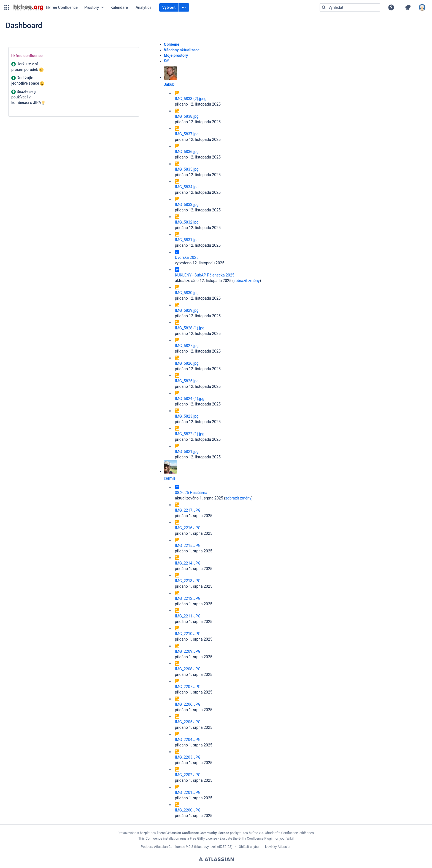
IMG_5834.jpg (187, 187)
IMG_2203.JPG (188, 757)
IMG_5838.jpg (187, 116)
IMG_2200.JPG (188, 810)
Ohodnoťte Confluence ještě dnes (289, 833)
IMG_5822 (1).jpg (190, 434)
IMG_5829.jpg (187, 310)
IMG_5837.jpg (187, 134)
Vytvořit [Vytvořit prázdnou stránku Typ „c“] (169, 7)
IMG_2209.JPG (188, 651)
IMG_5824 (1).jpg (190, 399)
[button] (7, 7)
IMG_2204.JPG (188, 740)
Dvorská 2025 (187, 257)
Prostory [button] (92, 7)
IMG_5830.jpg (187, 293)
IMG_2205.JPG (188, 722)
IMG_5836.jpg (187, 152)
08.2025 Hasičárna (191, 493)
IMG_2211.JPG (188, 616)
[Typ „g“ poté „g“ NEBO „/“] (350, 7)
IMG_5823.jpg (187, 416)
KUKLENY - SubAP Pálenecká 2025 (205, 275)
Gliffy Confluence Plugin (256, 839)
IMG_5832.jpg (187, 222)
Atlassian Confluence (170, 847)
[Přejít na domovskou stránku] (45, 7)
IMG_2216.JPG (188, 528)
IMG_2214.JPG (188, 563)
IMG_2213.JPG (188, 581)
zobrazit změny (247, 281)
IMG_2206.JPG (188, 704)
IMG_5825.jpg (187, 381)
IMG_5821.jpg (187, 452)
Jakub (169, 84)
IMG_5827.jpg (187, 346)
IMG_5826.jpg (187, 363)
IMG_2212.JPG (188, 598)
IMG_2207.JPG (188, 687)
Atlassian (216, 859)
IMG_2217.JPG (188, 510)
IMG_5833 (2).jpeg (191, 99)
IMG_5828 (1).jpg (190, 328)
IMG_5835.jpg (187, 169)
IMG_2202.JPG (188, 775)
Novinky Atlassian (278, 847)
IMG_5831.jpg (187, 240)
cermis (170, 478)
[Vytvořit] (184, 7)
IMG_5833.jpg (187, 205)
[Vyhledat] (324, 7)
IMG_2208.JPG (188, 669)
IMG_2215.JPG (188, 545)
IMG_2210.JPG (188, 634)
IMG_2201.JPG (188, 792)
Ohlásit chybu (249, 847)
